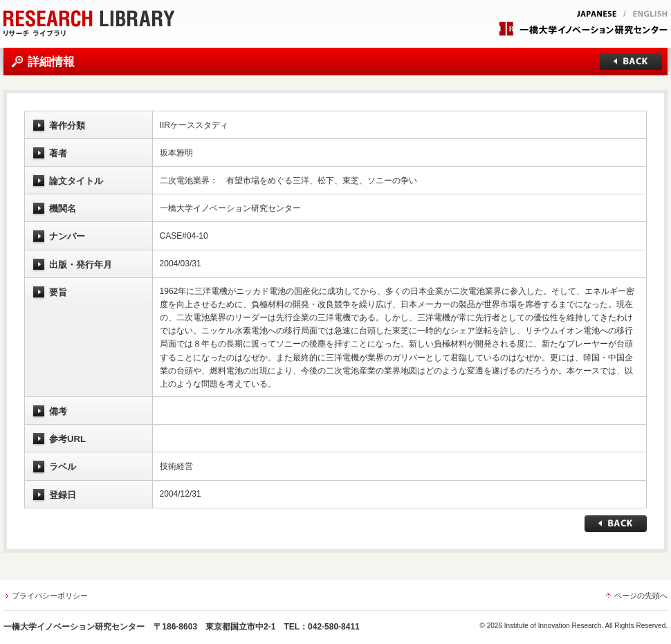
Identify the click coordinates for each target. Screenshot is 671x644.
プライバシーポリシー (50, 596)
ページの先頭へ (641, 596)
